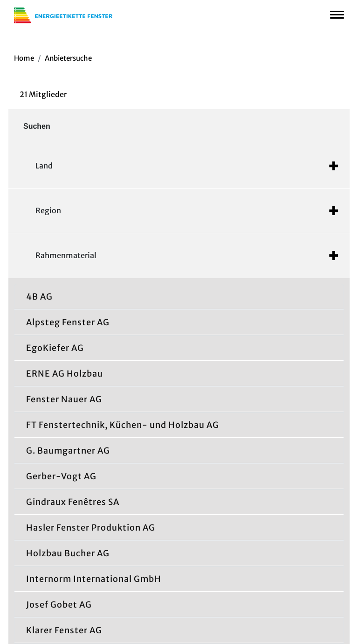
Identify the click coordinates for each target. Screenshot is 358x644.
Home (24, 58)
